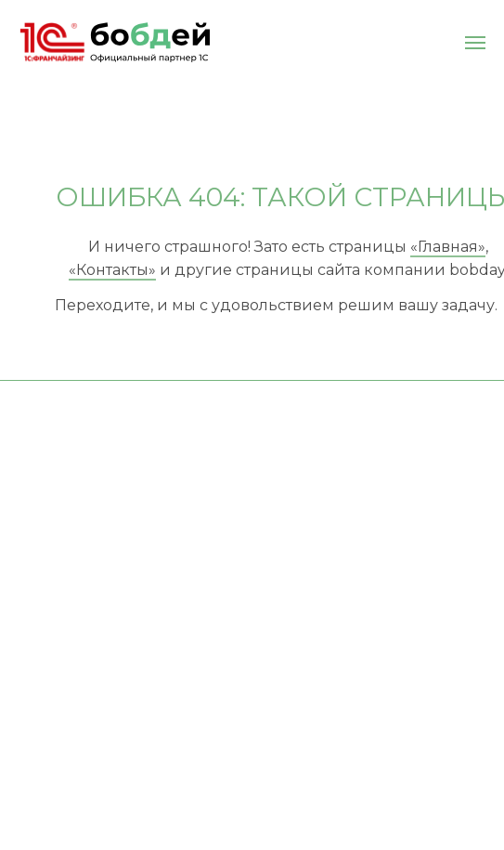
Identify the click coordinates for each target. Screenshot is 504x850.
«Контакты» (112, 270)
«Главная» (448, 247)
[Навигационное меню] (475, 43)
